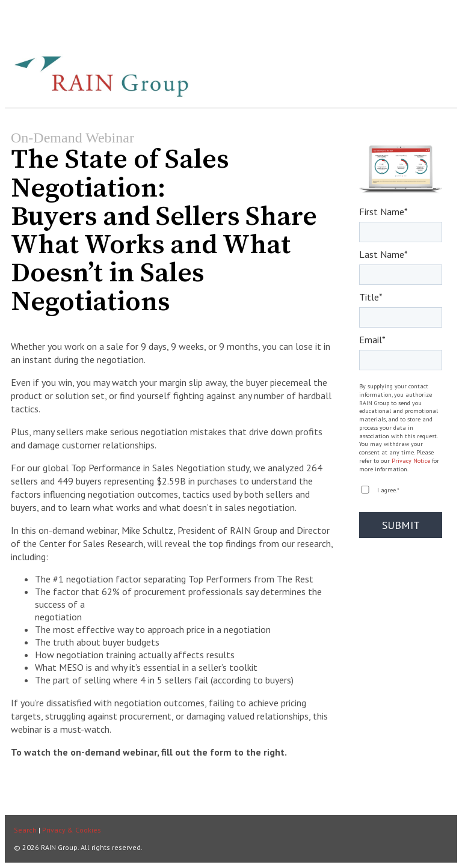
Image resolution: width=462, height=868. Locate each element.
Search (25, 830)
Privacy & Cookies (72, 830)
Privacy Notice (411, 461)
